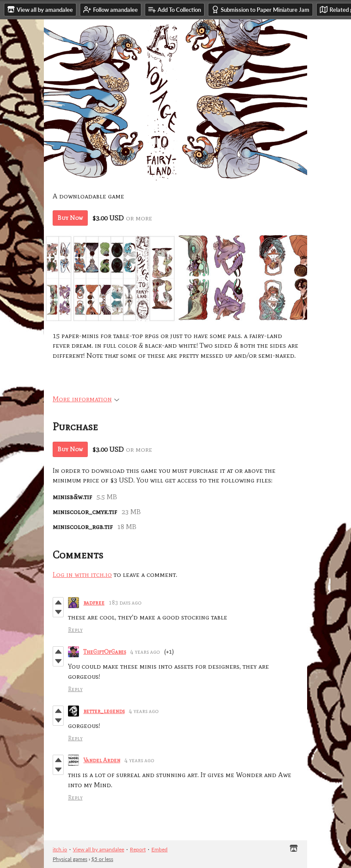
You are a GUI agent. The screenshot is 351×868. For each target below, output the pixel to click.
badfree (94, 603)
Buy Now (70, 218)
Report (138, 849)
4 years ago (145, 652)
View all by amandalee (98, 849)
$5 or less (102, 859)
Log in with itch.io (82, 574)
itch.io (60, 849)
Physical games (70, 859)
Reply (75, 630)
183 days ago (125, 603)
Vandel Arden (102, 760)
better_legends (104, 711)
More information (86, 399)
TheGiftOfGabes (105, 652)
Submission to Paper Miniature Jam (260, 9)
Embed (159, 849)
